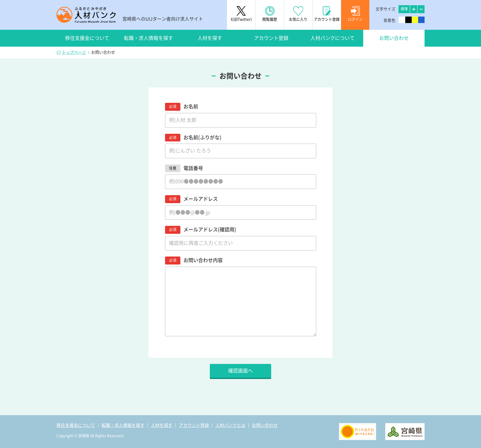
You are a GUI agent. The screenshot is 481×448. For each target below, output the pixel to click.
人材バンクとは (230, 425)
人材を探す (210, 38)
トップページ (74, 52)
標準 (404, 9)
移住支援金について (87, 38)
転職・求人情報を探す (148, 38)
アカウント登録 (271, 38)
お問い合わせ (394, 38)
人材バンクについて (333, 38)
